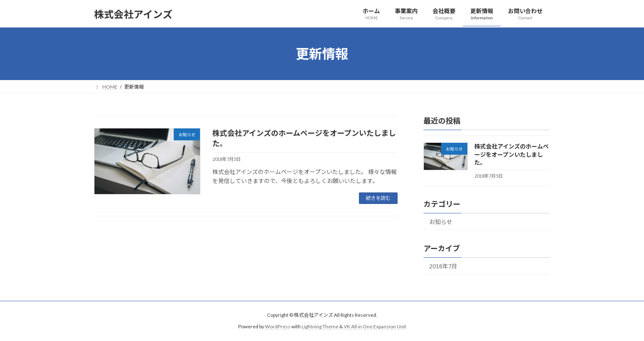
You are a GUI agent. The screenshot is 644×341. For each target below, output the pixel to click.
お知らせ (441, 222)
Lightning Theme (320, 326)
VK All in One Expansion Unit (375, 326)
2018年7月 (443, 266)
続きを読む (378, 198)
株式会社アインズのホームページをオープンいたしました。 (512, 154)
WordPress (278, 326)
